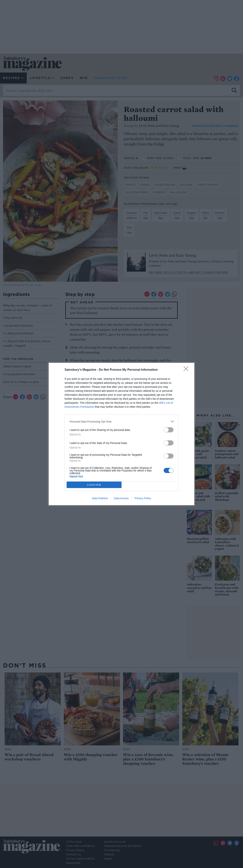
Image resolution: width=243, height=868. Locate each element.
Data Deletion (100, 498)
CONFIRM (94, 485)
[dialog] (121, 434)
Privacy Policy (143, 498)
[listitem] (121, 421)
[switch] (169, 430)
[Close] (187, 370)
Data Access (121, 498)
